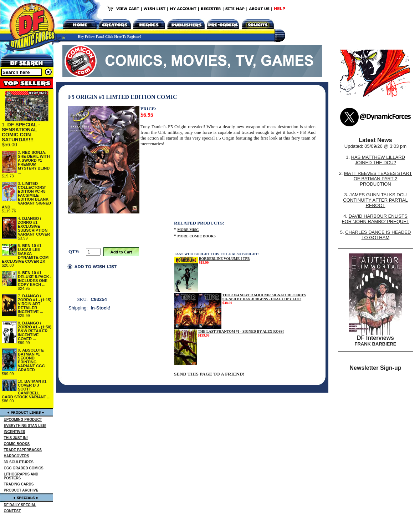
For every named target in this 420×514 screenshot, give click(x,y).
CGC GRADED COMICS (24, 468)
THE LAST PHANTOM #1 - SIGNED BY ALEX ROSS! (241, 331)
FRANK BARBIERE (376, 344)
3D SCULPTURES (19, 462)
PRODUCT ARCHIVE (21, 490)
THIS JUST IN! (16, 438)
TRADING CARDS (19, 484)
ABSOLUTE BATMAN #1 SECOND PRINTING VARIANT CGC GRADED (31, 360)
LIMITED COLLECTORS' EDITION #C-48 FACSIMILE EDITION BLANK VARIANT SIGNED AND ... (26, 195)
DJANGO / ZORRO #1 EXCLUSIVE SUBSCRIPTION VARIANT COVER (34, 226)
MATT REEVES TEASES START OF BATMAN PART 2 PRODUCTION (378, 179)
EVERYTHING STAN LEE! (25, 426)
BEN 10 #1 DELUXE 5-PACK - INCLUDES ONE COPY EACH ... (35, 279)
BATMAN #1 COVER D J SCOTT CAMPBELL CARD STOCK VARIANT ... (26, 389)
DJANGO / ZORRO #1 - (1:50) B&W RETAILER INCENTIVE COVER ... (35, 331)
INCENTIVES (15, 432)
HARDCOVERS (17, 456)
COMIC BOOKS (17, 444)
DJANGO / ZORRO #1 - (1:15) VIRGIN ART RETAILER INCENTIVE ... (35, 304)
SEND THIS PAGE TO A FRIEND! (209, 374)
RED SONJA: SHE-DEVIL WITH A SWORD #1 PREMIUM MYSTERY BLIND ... (34, 162)
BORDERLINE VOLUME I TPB (224, 259)
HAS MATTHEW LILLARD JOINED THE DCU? (378, 160)
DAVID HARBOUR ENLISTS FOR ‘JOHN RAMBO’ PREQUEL (376, 219)
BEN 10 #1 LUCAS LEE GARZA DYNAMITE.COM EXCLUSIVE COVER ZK (25, 253)
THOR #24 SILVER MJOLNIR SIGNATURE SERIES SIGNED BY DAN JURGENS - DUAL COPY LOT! (264, 297)
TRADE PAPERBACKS (23, 450)
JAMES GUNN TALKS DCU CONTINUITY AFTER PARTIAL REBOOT (375, 200)
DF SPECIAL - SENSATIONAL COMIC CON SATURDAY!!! (21, 132)
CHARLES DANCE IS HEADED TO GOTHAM (378, 235)
